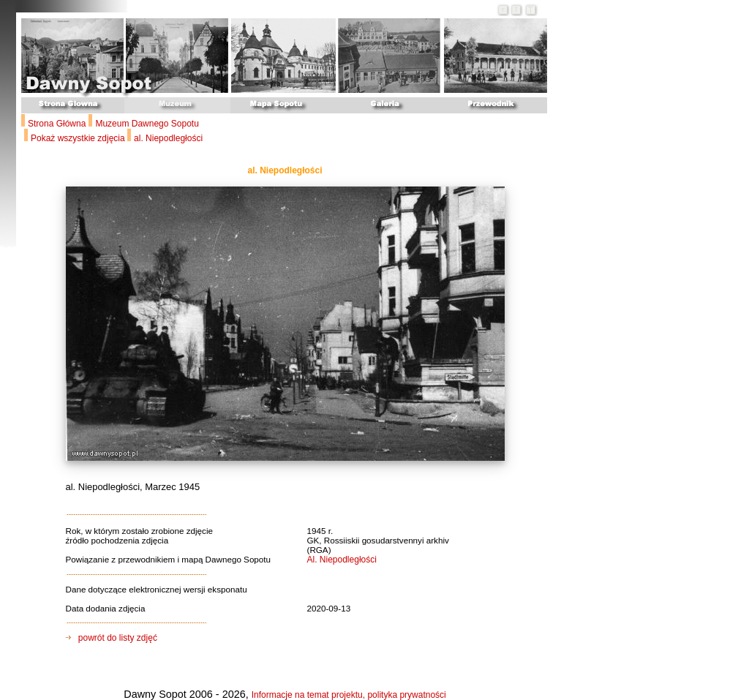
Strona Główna (57, 124)
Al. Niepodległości (342, 560)
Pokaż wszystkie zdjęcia (79, 138)
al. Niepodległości (168, 138)
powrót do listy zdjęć (112, 638)
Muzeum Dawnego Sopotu (147, 124)
